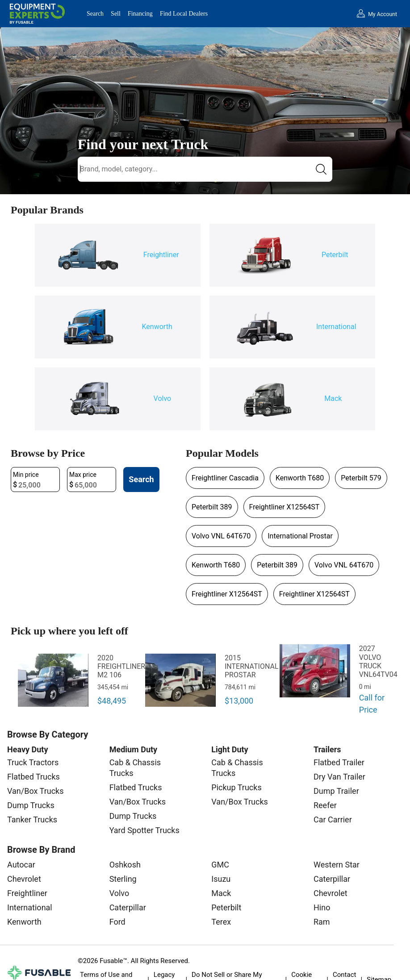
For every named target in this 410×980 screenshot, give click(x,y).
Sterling (123, 879)
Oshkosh (125, 865)
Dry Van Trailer (339, 777)
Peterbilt (226, 907)
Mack (221, 893)
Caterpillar (128, 907)
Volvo (119, 893)
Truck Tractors (33, 762)
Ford (117, 922)
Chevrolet (24, 879)
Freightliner (27, 893)
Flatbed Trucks (33, 777)
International (30, 907)
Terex (221, 922)
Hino (322, 907)
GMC (220, 865)
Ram (322, 922)
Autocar (21, 865)
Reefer (325, 805)
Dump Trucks (31, 805)
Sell (116, 14)
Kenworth (24, 922)
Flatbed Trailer (339, 762)
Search (95, 14)
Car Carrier (333, 819)
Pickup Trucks (236, 787)
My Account (383, 14)
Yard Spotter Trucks (144, 830)
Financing (140, 14)
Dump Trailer (336, 791)
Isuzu (221, 879)
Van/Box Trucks (36, 791)
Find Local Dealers (184, 14)
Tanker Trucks (32, 819)
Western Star (337, 865)
